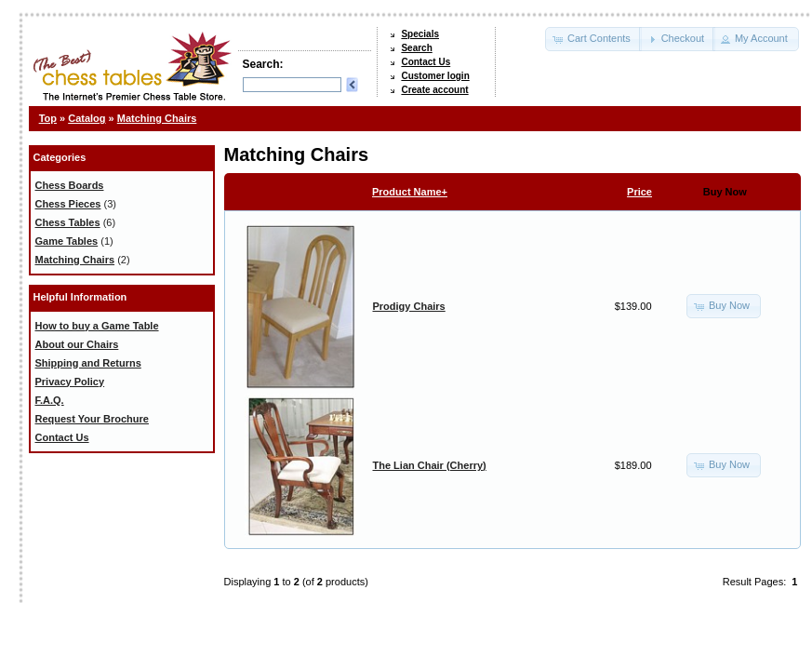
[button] (593, 39)
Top (48, 118)
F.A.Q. (50, 400)
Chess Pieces (68, 204)
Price (639, 192)
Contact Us (426, 62)
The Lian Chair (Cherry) (430, 465)
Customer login (435, 76)
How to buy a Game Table (97, 326)
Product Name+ (410, 192)
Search (416, 48)
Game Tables (67, 241)
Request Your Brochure (92, 419)
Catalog (87, 118)
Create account (434, 90)
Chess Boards (70, 185)
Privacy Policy (70, 382)
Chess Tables (68, 222)
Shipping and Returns (88, 363)
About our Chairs (77, 344)
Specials (420, 34)
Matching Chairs (157, 118)
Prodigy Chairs (409, 306)
